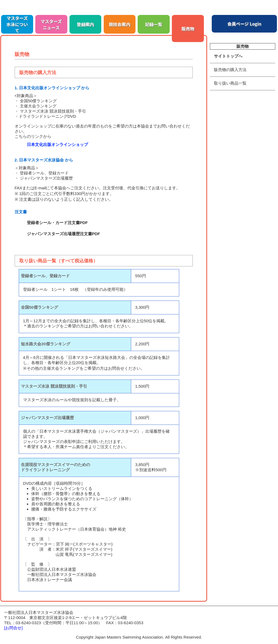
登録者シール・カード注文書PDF (57, 223)
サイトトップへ (228, 56)
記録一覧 (154, 24)
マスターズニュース (51, 24)
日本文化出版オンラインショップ (57, 144)
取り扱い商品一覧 (230, 83)
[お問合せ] (13, 628)
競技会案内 (120, 24)
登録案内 (86, 24)
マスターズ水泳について (17, 24)
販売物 (188, 29)
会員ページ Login (244, 24)
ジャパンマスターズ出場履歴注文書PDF (64, 234)
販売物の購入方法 (230, 70)
